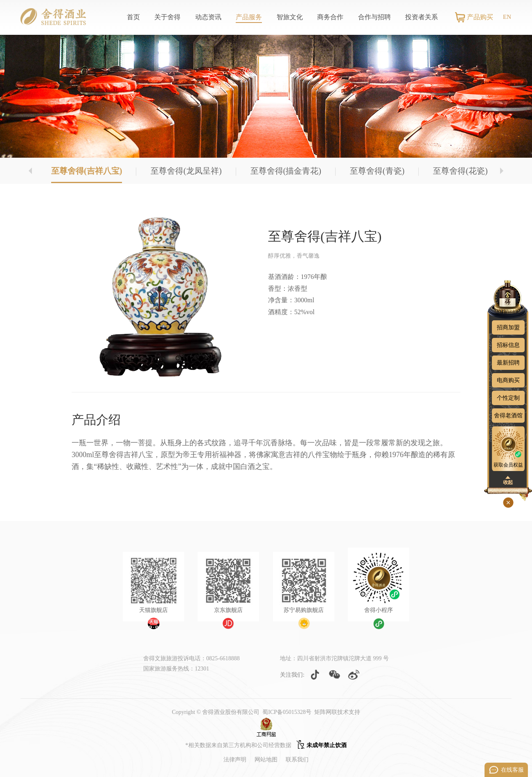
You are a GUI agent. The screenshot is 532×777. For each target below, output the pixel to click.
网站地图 (266, 760)
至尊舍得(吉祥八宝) (87, 171)
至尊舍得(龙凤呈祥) (186, 171)
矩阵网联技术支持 (337, 712)
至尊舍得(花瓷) (460, 171)
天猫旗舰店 (153, 610)
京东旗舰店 (228, 610)
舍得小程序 (379, 610)
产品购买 (480, 17)
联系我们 (297, 760)
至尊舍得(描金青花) (286, 171)
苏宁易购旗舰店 (304, 610)
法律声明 (235, 760)
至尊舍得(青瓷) (377, 171)
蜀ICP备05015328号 (287, 712)
